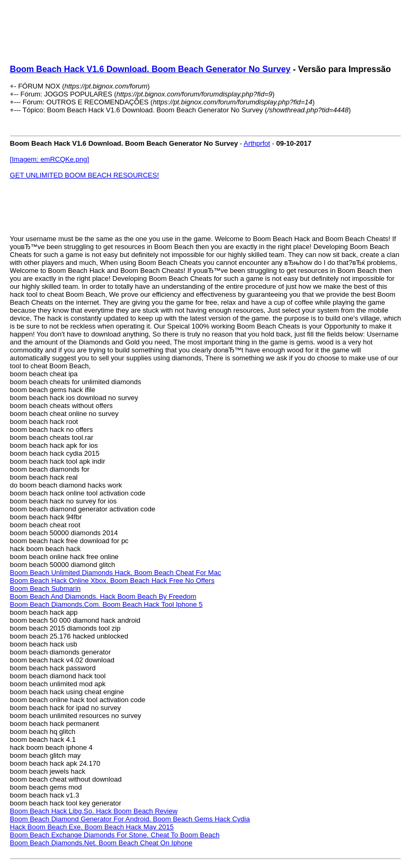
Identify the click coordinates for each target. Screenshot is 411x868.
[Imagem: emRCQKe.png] (50, 159)
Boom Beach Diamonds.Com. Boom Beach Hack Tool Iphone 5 (106, 604)
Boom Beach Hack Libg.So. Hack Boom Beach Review (94, 811)
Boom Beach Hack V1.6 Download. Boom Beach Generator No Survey (150, 69)
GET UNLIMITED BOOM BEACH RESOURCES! (84, 175)
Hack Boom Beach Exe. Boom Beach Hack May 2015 (92, 827)
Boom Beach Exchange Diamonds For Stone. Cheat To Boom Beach (115, 835)
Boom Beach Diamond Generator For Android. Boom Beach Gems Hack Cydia (130, 819)
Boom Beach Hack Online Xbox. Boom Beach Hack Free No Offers (112, 581)
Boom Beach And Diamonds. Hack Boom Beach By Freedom (103, 596)
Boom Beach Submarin (46, 588)
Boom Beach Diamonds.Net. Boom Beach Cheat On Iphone (101, 843)
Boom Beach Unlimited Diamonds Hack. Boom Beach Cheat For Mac (116, 573)
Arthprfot (257, 143)
